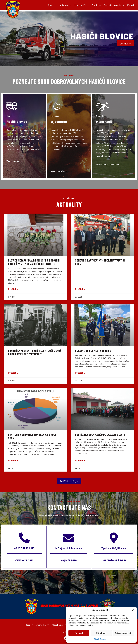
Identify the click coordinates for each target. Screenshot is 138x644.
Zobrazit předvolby (123, 633)
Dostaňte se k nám (114, 560)
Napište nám (69, 560)
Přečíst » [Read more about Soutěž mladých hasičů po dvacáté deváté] (80, 461)
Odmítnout (101, 633)
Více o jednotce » (59, 171)
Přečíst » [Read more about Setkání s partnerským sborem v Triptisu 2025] (80, 289)
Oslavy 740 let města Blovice (93, 351)
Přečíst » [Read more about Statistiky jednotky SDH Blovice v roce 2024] (13, 461)
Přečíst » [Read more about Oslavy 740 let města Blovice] (80, 373)
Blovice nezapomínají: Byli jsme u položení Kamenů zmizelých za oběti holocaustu (34, 262)
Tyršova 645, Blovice (114, 548)
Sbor (52, 5)
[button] (133, 610)
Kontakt (131, 5)
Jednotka (65, 5)
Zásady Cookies (100, 639)
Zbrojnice (96, 5)
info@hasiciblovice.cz (69, 548)
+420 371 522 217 (24, 548)
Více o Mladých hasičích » (108, 164)
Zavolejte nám (24, 560)
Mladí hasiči (82, 5)
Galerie (119, 5)
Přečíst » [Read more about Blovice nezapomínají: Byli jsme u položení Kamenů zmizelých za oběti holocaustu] (13, 289)
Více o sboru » (13, 161)
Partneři (108, 5)
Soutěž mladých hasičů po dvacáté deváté (100, 435)
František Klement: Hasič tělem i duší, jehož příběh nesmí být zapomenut (35, 352)
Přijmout (79, 633)
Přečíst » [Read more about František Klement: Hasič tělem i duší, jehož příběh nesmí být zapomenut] (13, 373)
